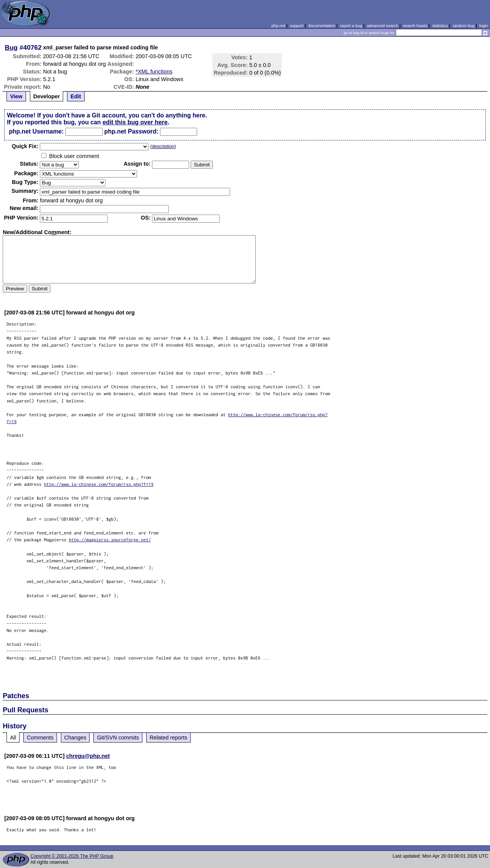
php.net (278, 26)
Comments (40, 738)
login (484, 26)
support (297, 26)
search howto (415, 26)
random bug (464, 26)
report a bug (351, 26)
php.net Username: (36, 131)
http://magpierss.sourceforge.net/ (110, 540)
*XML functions (154, 72)
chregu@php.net (88, 756)
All (13, 738)
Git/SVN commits (118, 738)
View (16, 96)
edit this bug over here (135, 122)
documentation (322, 26)
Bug (11, 47)
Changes (75, 738)
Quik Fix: (25, 146)
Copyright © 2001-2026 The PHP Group (72, 856)
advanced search (382, 26)
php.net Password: (131, 131)
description (163, 147)
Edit (76, 96)
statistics (440, 26)
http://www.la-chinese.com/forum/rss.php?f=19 (99, 484)
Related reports (168, 738)
